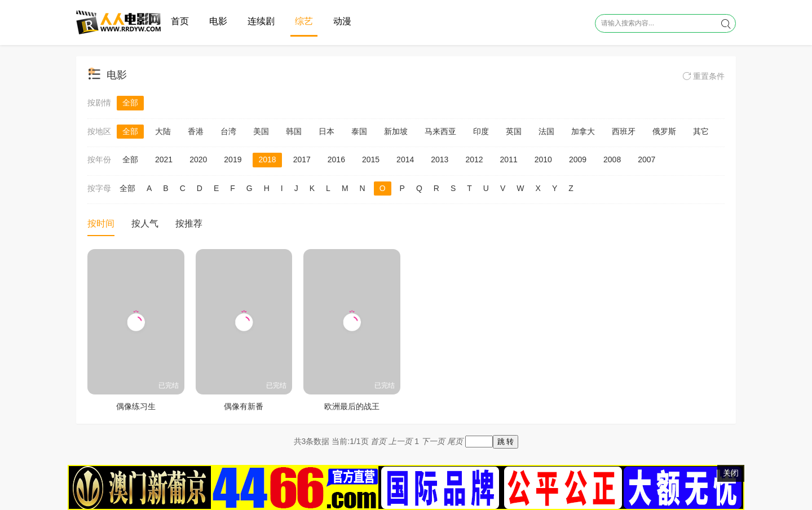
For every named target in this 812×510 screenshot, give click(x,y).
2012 (474, 159)
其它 (701, 131)
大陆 (163, 131)
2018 (267, 159)
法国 (546, 131)
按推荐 (189, 223)
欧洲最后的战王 (352, 406)
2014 (405, 159)
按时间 (101, 223)
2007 (646, 159)
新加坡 (396, 131)
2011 (509, 159)
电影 (218, 21)
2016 (336, 159)
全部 (130, 103)
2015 (371, 159)
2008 (612, 159)
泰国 (359, 131)
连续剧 (261, 21)
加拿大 (583, 131)
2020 (198, 159)
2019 (233, 159)
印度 (481, 131)
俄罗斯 (664, 131)
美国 (261, 131)
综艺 (304, 21)
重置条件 (704, 76)
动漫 (342, 21)
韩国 (294, 131)
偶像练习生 (136, 406)
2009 (578, 159)
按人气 (145, 223)
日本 (326, 131)
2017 (302, 159)
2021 (164, 159)
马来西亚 (440, 131)
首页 (180, 21)
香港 (196, 131)
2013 (440, 159)
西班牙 (624, 131)
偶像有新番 (244, 406)
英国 (514, 131)
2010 (543, 159)
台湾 (228, 131)
